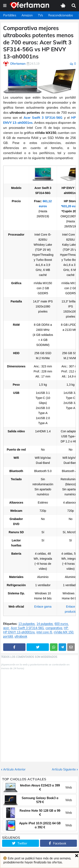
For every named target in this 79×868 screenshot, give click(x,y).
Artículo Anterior (14, 769)
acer (6, 628)
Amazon (27, 15)
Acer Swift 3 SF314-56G (43, 118)
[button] (5, 6)
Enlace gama (43, 607)
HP (66, 628)
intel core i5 (44, 632)
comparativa (54, 628)
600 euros (61, 624)
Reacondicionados (61, 15)
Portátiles (10, 15)
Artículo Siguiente (64, 769)
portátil (8, 636)
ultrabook (21, 636)
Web (69, 788)
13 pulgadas (27, 624)
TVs (40, 15)
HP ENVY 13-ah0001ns (19, 632)
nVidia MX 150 (64, 632)
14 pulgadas (45, 624)
